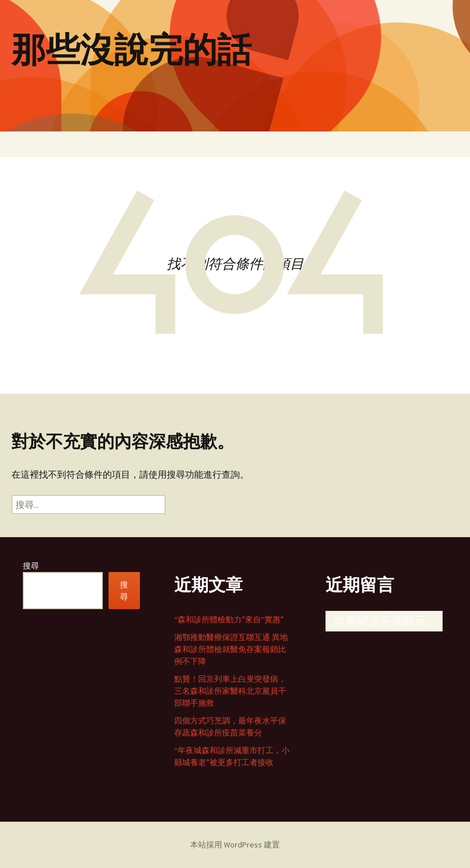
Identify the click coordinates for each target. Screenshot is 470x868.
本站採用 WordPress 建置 (235, 845)
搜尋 (31, 566)
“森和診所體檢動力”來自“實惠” (229, 619)
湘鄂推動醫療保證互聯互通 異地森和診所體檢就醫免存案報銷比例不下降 (231, 649)
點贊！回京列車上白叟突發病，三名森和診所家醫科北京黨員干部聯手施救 (230, 691)
